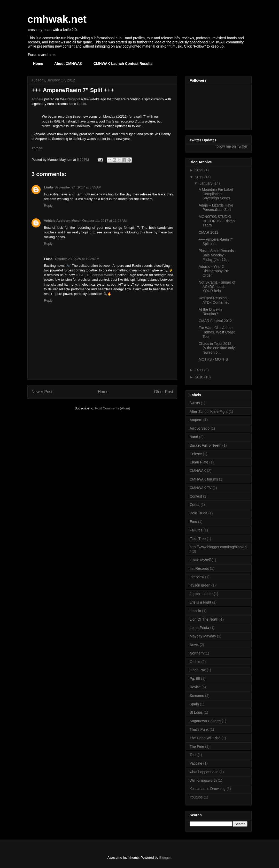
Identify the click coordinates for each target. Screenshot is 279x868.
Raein (81, 104)
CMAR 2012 (208, 232)
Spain (194, 704)
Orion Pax (198, 670)
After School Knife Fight (209, 412)
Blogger (165, 858)
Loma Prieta (199, 628)
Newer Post (42, 392)
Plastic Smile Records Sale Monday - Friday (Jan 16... (216, 255)
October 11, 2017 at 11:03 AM (105, 221)
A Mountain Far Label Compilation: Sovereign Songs (216, 194)
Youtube (196, 797)
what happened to (204, 772)
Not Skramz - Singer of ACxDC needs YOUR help (217, 287)
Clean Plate (199, 462)
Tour (193, 755)
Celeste (196, 454)
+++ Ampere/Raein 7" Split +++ (216, 242)
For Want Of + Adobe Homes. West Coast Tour (217, 332)
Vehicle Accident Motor (62, 221)
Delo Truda (198, 513)
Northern (197, 653)
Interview (197, 577)
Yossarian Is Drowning (208, 789)
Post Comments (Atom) (113, 408)
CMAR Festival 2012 (215, 321)
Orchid (195, 662)
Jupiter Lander (201, 594)
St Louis (196, 712)
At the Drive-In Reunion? (210, 312)
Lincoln (195, 611)
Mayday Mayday (203, 636)
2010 (200, 377)
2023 (200, 170)
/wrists (195, 403)
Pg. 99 (195, 679)
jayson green (200, 585)
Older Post (164, 392)
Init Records (199, 568)
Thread (37, 148)
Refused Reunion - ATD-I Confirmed (214, 300)
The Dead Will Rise (205, 738)
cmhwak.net (57, 19)
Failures (196, 530)
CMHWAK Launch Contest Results (123, 64)
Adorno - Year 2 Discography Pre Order (214, 271)
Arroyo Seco (200, 428)
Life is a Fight (200, 602)
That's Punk (199, 729)
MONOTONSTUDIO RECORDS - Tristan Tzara (217, 221)
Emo (193, 522)
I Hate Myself (200, 560)
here (51, 55)
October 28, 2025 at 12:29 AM (77, 259)
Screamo (197, 696)
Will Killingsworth (203, 780)
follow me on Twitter (232, 146)
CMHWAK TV (201, 488)
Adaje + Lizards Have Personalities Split (216, 207)
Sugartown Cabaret (205, 721)
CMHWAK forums (204, 479)
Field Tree (198, 539)
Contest (196, 496)
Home (38, 64)
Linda (48, 187)
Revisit (195, 687)
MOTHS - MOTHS (213, 359)
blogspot (74, 99)
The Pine (197, 747)
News (194, 645)
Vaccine (196, 763)
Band (194, 437)
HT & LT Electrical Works (95, 275)
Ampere (37, 99)
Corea (195, 505)
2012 (200, 177)
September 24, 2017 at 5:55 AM (78, 187)
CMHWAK (198, 471)
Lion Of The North (204, 619)
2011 (200, 370)
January (206, 183)
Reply (48, 206)
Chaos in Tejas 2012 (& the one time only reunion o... (217, 348)
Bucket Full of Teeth (206, 445)
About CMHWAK (68, 64)
